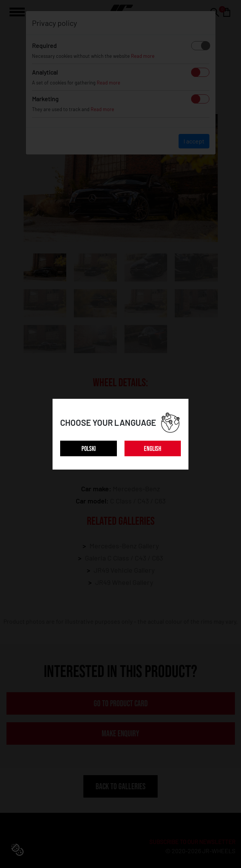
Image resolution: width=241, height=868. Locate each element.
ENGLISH (153, 449)
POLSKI (89, 449)
